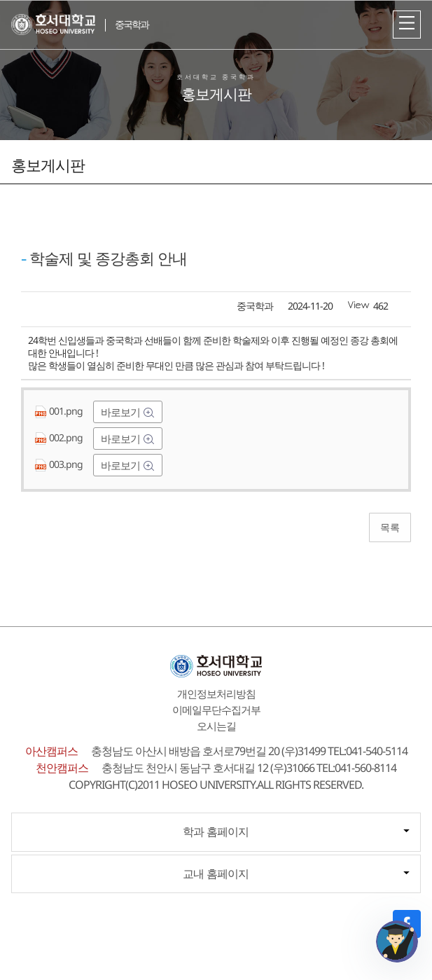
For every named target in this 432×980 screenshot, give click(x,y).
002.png (60, 437)
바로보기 (121, 412)
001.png (60, 411)
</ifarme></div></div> (397, 941)
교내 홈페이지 (216, 874)
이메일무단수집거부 (216, 710)
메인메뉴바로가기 (0, 0)
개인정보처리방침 (216, 693)
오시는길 (216, 726)
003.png (60, 464)
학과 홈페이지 (216, 831)
